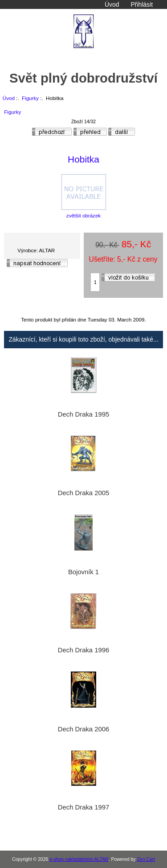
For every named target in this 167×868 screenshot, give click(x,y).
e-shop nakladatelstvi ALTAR (79, 859)
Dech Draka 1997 (83, 807)
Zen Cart (146, 859)
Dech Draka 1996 (83, 650)
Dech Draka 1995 (83, 414)
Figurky (30, 98)
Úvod (112, 4)
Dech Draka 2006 (83, 729)
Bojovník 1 (83, 572)
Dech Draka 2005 (83, 493)
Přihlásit (142, 4)
